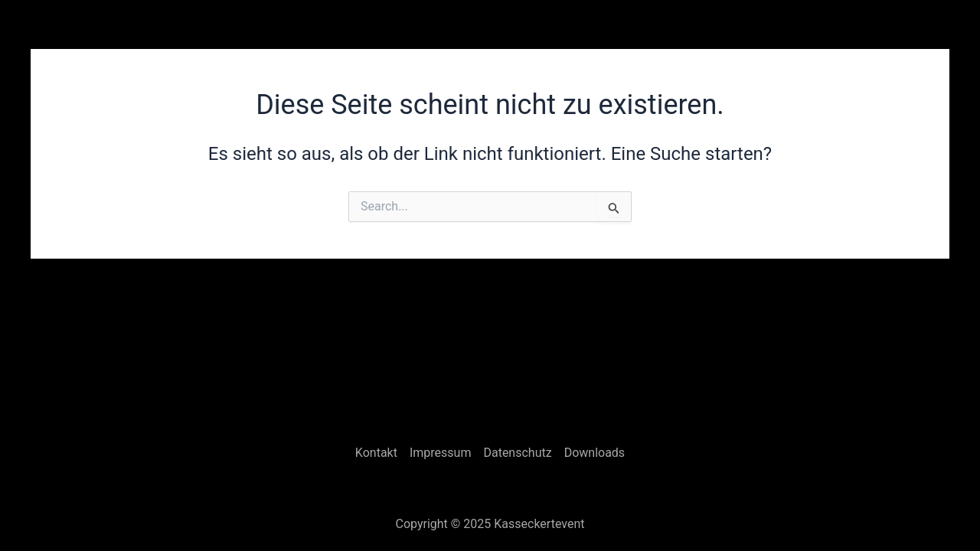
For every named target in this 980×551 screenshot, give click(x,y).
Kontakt (376, 453)
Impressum (441, 453)
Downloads (595, 453)
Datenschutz (517, 453)
